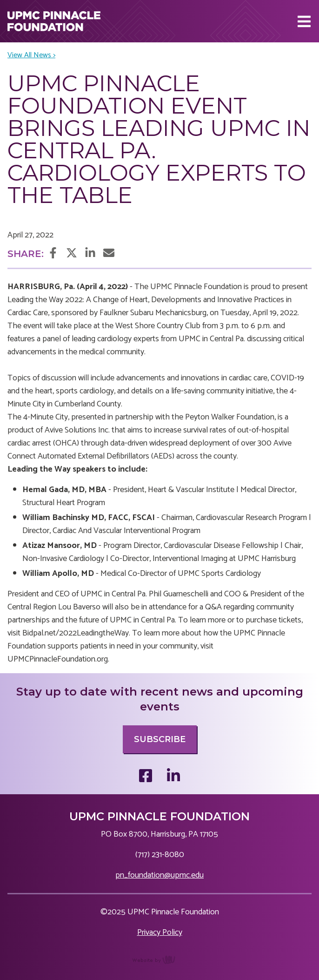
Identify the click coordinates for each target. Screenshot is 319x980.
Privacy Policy (160, 933)
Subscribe (160, 739)
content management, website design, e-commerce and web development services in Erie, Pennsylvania (160, 965)
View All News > (31, 55)
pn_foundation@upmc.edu (159, 875)
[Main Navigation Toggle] (304, 21)
